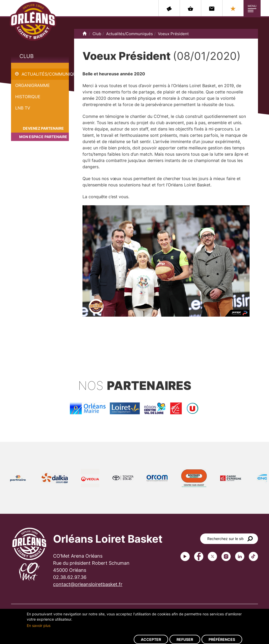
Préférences (222, 639)
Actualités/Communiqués (45, 74)
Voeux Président (27, 66)
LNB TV (23, 108)
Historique (28, 97)
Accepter (151, 639)
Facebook (199, 556)
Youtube (185, 556)
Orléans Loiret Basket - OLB (33, 21)
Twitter (212, 556)
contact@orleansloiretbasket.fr (88, 584)
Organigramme (33, 85)
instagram (226, 556)
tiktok (253, 556)
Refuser (185, 639)
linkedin (240, 556)
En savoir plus (39, 625)
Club (27, 56)
